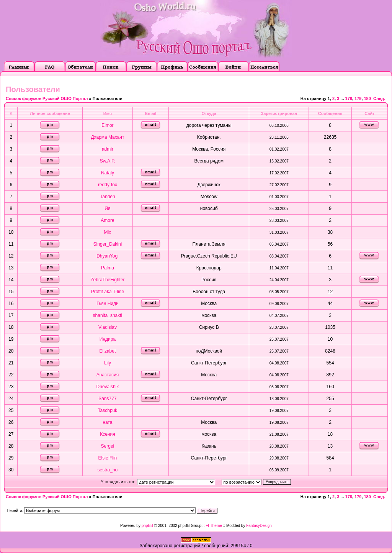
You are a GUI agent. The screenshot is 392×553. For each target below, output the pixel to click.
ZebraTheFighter (107, 280)
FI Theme (214, 526)
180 (367, 98)
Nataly (108, 173)
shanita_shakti (108, 315)
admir (108, 149)
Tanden (107, 197)
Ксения (108, 434)
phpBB (147, 526)
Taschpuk (108, 410)
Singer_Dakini (108, 244)
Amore (107, 220)
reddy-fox (108, 185)
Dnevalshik (108, 387)
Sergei (108, 446)
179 (358, 98)
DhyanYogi (108, 256)
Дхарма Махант (107, 137)
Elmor (107, 125)
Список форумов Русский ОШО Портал (47, 98)
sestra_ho (108, 470)
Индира (108, 339)
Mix (108, 232)
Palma (108, 268)
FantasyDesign (259, 526)
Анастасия (108, 375)
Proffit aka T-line (108, 292)
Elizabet (108, 351)
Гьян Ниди (108, 304)
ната (107, 422)
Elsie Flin (108, 458)
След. (379, 98)
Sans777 (107, 399)
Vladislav (108, 327)
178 (349, 98)
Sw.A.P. (108, 161)
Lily (108, 363)
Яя (107, 208)
